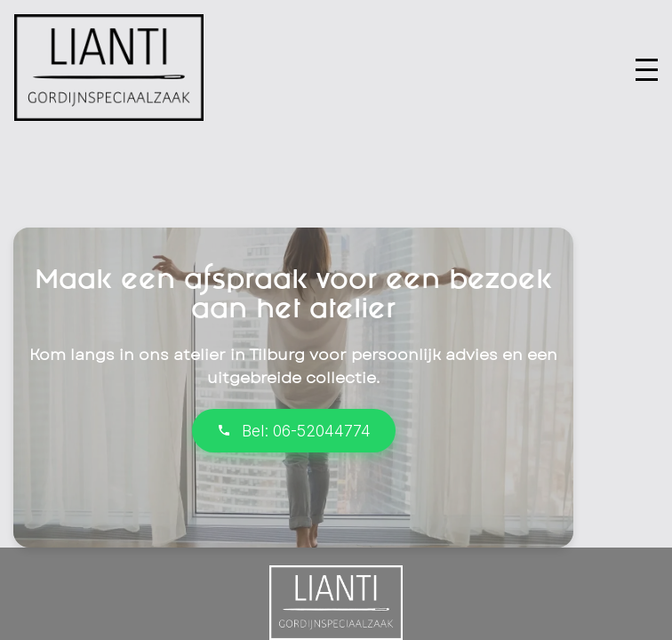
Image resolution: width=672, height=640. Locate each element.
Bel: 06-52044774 (294, 431)
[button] (647, 70)
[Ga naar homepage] (109, 116)
